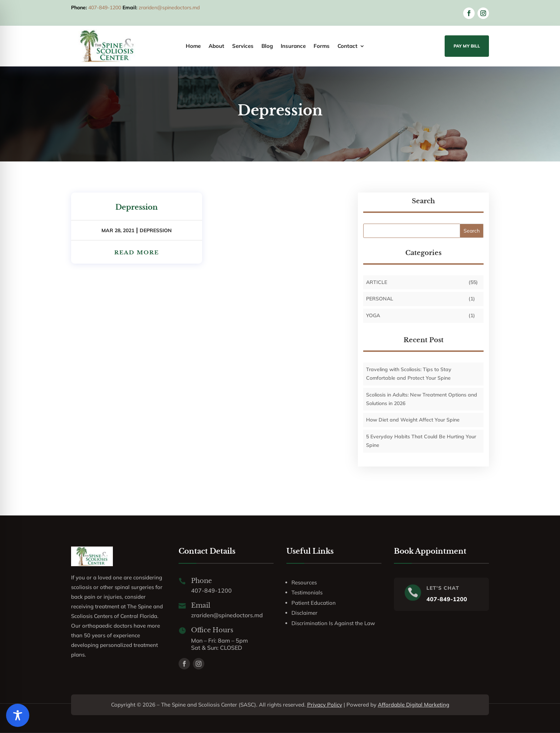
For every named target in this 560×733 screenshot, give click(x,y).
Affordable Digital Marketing (414, 705)
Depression (137, 207)
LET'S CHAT (443, 588)
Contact (347, 46)
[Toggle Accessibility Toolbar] (18, 715)
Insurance (293, 46)
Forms (322, 46)
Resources (304, 582)
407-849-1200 (105, 8)
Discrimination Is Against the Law (333, 623)
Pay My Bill (467, 46)
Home (193, 46)
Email (201, 605)
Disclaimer (304, 613)
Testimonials (307, 592)
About (216, 46)
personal (380, 299)
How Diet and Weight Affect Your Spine (413, 420)
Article (377, 282)
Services (243, 46)
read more (137, 252)
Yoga (373, 315)
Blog (267, 46)
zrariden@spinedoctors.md (169, 8)
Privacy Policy (325, 705)
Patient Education (314, 603)
